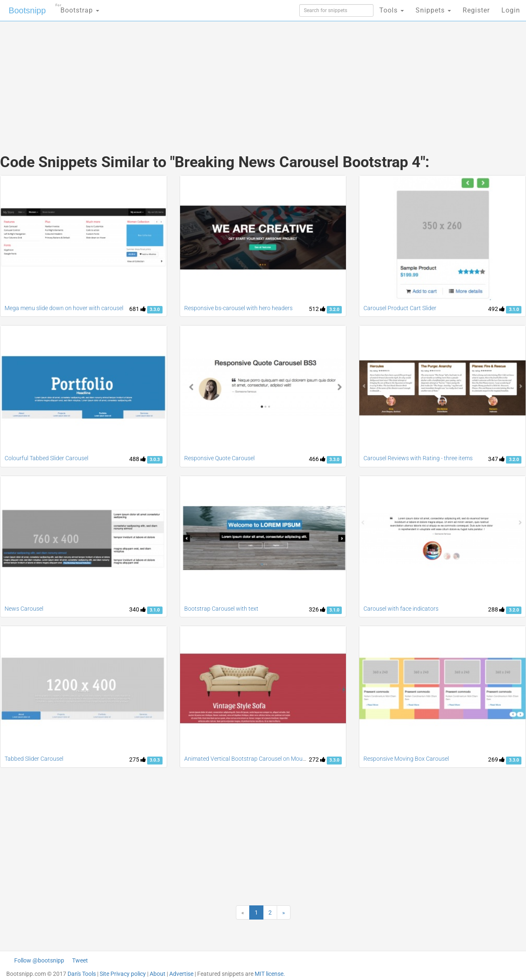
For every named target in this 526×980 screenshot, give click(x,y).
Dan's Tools (82, 974)
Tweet (80, 960)
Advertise (181, 974)
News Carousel (24, 609)
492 (496, 309)
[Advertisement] (200, 79)
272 (317, 759)
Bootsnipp (27, 10)
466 (317, 459)
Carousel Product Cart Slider (400, 308)
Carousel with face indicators (401, 609)
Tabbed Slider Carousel (34, 759)
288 (496, 609)
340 (138, 609)
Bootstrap (77, 8)
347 (496, 459)
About (158, 974)
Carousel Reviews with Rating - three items (418, 458)
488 (138, 459)
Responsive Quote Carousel (219, 458)
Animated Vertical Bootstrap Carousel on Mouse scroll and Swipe (268, 759)
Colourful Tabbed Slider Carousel (46, 458)
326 (317, 609)
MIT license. (270, 974)
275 (138, 759)
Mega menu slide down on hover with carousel (64, 308)
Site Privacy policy (123, 974)
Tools (392, 10)
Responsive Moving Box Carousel (406, 759)
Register (476, 10)
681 (138, 309)
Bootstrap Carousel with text (221, 609)
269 (496, 759)
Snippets (433, 10)
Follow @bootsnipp (39, 960)
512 (317, 309)
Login (511, 10)
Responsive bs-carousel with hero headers (238, 308)
